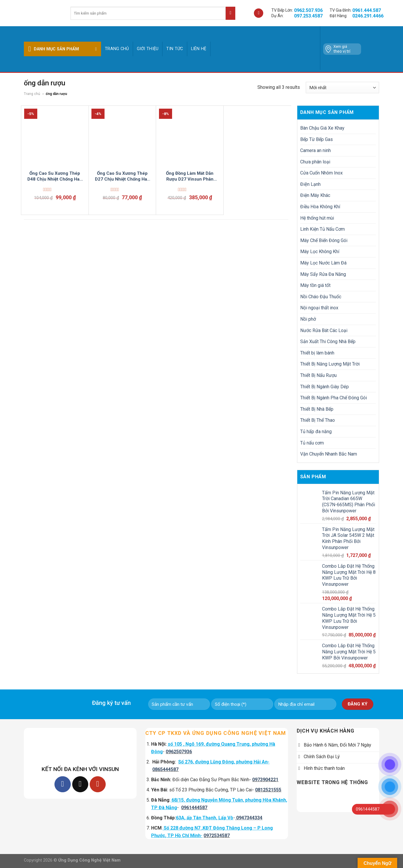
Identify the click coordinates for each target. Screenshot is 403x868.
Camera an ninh (315, 150)
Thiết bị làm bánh (317, 353)
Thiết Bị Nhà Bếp (317, 409)
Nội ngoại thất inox (319, 308)
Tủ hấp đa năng (316, 432)
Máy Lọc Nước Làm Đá (323, 263)
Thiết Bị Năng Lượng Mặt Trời (330, 364)
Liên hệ (199, 49)
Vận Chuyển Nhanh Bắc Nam (329, 454)
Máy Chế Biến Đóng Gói (324, 240)
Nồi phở (308, 319)
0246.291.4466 (368, 16)
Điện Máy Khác (315, 195)
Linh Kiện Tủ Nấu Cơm (322, 229)
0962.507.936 (308, 10)
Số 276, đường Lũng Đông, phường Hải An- (224, 762)
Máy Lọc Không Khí (320, 252)
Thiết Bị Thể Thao (318, 420)
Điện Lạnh (310, 184)
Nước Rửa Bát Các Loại (324, 330)
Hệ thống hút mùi (317, 218)
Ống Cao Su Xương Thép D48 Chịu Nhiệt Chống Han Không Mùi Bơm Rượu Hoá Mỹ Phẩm (55, 176)
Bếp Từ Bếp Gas (317, 139)
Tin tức (175, 49)
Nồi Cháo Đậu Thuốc (321, 297)
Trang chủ (117, 49)
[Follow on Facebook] (62, 784)
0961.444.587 (367, 10)
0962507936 (179, 752)
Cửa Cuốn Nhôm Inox (321, 173)
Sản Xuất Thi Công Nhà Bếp (328, 342)
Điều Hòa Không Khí (320, 207)
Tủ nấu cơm (312, 443)
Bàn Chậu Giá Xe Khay (322, 128)
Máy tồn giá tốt (315, 285)
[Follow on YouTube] (98, 784)
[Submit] (230, 13)
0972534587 (217, 836)
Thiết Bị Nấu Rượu (318, 375)
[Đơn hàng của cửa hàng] (342, 88)
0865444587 (165, 769)
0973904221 (265, 780)
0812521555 (268, 790)
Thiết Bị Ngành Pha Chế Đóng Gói (334, 398)
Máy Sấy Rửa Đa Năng (323, 274)
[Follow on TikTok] (80, 784)
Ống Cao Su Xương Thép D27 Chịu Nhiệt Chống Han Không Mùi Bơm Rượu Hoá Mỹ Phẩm (122, 176)
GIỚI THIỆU (148, 49)
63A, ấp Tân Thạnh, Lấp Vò (205, 818)
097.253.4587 (308, 16)
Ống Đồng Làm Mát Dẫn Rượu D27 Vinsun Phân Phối (190, 176)
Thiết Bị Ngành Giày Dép (325, 387)
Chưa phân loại (315, 162)
